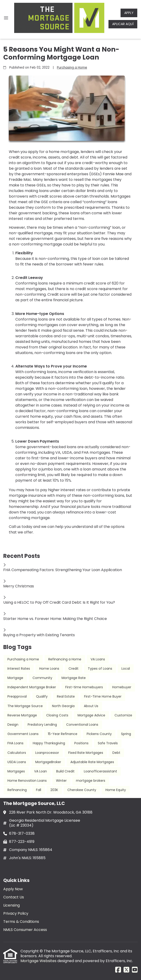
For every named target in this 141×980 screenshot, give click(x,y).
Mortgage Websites (39, 961)
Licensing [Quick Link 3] (11, 905)
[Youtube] (135, 970)
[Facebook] (118, 970)
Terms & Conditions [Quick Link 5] (21, 922)
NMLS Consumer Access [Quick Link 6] (25, 930)
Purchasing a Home (72, 68)
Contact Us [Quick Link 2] (14, 897)
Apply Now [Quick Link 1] (13, 889)
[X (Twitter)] (126, 970)
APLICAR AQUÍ (123, 24)
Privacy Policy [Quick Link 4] (16, 913)
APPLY (129, 13)
